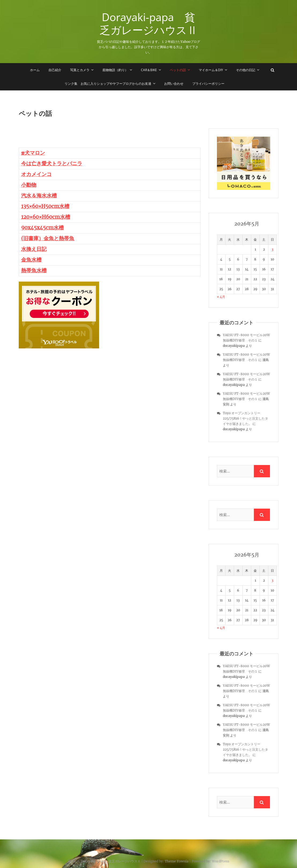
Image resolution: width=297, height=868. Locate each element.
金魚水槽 (31, 260)
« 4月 (221, 297)
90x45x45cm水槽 (42, 228)
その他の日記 (246, 70)
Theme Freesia (177, 861)
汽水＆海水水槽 (39, 196)
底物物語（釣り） (115, 70)
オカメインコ (36, 174)
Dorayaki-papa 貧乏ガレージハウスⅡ (149, 24)
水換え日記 (34, 249)
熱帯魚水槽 (34, 270)
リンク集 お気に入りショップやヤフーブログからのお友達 (108, 84)
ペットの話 (178, 70)
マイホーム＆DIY (211, 70)
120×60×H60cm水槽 (46, 217)
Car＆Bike (149, 70)
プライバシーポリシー (208, 84)
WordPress (221, 861)
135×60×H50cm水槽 (45, 206)
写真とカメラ (80, 70)
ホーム (35, 70)
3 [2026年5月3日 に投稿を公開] (272, 249)
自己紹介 (55, 70)
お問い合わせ (174, 84)
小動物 (29, 185)
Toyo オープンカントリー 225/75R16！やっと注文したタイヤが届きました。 (245, 418)
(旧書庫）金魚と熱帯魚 (48, 238)
